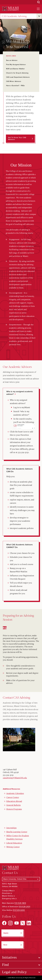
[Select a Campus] (21, 879)
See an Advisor (12, 60)
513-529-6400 (19, 910)
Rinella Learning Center (17, 832)
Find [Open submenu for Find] (5, 965)
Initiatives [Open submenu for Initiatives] (9, 957)
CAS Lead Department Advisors (18, 77)
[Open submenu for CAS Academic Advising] (39, 16)
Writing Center (13, 847)
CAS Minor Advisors (14, 81)
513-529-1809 (20, 903)
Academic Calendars (15, 793)
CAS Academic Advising (14, 16)
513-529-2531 (24, 907)
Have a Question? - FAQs (15, 86)
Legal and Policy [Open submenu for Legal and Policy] (14, 972)
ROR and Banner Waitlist (15, 69)
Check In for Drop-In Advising (17, 73)
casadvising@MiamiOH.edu (15, 778)
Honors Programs (14, 809)
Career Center (13, 797)
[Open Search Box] (39, 2)
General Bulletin (14, 805)
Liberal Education (14, 843)
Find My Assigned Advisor (16, 65)
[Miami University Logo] (10, 9)
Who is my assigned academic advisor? (20, 393)
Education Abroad (14, 801)
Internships (12, 828)
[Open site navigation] (38, 9)
